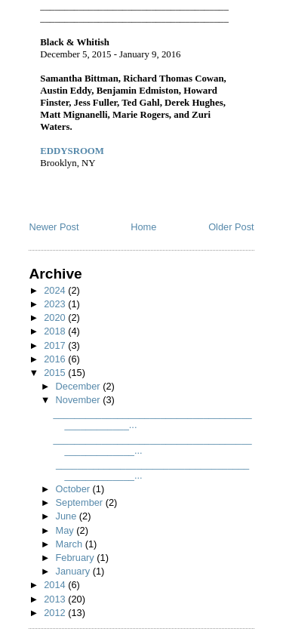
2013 (56, 599)
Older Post (231, 227)
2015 (56, 373)
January (74, 571)
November (80, 400)
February (77, 558)
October (74, 489)
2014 (56, 585)
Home (143, 227)
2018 (56, 331)
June (68, 516)
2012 (56, 613)
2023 (56, 304)
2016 (56, 359)
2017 (56, 345)
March (71, 544)
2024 (56, 290)
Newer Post (54, 227)
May (66, 530)
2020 (56, 317)
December (80, 386)
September (81, 502)
